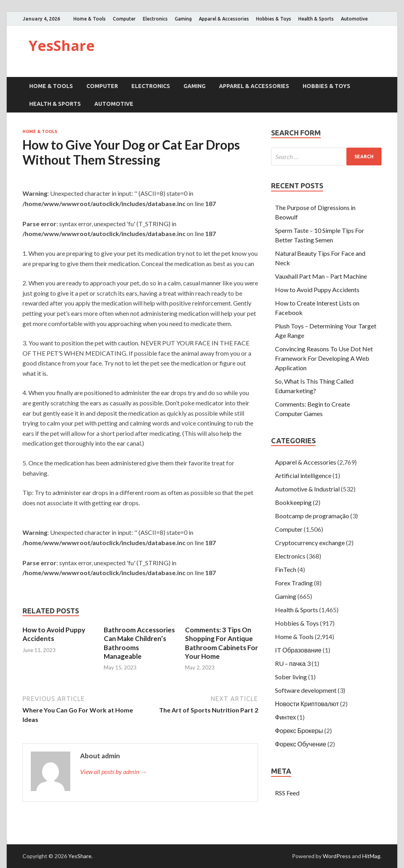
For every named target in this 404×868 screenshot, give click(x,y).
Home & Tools (90, 19)
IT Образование (298, 650)
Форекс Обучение (301, 744)
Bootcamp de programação (312, 516)
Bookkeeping (293, 502)
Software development (306, 690)
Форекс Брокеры (299, 730)
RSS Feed (287, 793)
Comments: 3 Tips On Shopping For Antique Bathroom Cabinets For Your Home (222, 643)
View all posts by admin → (113, 771)
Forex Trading (294, 583)
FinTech (286, 569)
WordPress (337, 856)
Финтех (286, 717)
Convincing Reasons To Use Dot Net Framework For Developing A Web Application (324, 358)
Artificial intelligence (303, 475)
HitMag (371, 856)
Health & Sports (316, 19)
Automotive (354, 19)
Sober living (291, 677)
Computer (124, 19)
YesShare (62, 46)
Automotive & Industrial (307, 489)
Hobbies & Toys (274, 19)
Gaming (183, 19)
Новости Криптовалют (307, 704)
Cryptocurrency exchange (310, 543)
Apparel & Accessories (224, 19)
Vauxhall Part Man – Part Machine (321, 276)
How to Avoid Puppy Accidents (54, 634)
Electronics (155, 19)
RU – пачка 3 (293, 663)
